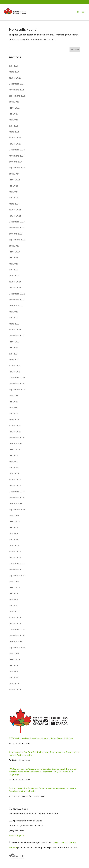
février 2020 (15, 426)
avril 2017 (14, 606)
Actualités (26, 743)
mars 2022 (14, 324)
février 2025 (15, 138)
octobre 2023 (16, 234)
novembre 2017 (17, 570)
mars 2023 (14, 276)
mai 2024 (13, 192)
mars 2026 (14, 72)
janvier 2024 (15, 216)
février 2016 (15, 689)
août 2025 (14, 102)
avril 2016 (14, 678)
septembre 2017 (17, 576)
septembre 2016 (17, 648)
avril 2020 (14, 414)
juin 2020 (13, 402)
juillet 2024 (14, 180)
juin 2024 (13, 186)
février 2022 (15, 330)
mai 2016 (13, 671)
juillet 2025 (14, 108)
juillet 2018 (14, 521)
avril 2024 (14, 198)
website (13, 847)
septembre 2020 (17, 390)
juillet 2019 (14, 450)
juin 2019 (13, 456)
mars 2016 (14, 683)
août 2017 (14, 581)
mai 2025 (13, 120)
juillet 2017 (14, 588)
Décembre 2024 (17, 150)
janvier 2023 (15, 288)
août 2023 (14, 246)
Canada (72, 842)
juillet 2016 (14, 659)
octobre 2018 (16, 504)
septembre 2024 (17, 168)
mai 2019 (13, 462)
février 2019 (15, 480)
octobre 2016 (16, 641)
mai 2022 (13, 312)
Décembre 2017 (17, 564)
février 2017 (15, 618)
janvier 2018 (15, 558)
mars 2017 (14, 611)
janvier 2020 (15, 432)
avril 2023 (14, 270)
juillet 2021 (14, 342)
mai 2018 (13, 534)
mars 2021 (14, 360)
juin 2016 (13, 666)
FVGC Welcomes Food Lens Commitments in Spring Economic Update (41, 738)
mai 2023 (13, 264)
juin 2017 (13, 594)
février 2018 (15, 551)
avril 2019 (14, 468)
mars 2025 (14, 132)
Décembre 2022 (17, 294)
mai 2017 (13, 600)
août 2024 (14, 174)
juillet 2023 (14, 252)
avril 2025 (14, 126)
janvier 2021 (15, 372)
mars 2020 (14, 420)
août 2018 (14, 516)
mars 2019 (14, 474)
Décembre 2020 (17, 378)
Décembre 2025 (17, 84)
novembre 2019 (17, 438)
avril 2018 (14, 540)
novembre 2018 (17, 498)
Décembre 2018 (17, 492)
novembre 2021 (17, 336)
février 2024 (15, 210)
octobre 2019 (16, 444)
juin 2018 (13, 528)
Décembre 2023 (17, 222)
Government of (61, 842)
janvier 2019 (15, 486)
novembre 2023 (17, 228)
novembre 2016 (17, 636)
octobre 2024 (16, 162)
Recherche (75, 50)
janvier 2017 (15, 624)
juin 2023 (13, 258)
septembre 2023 (17, 240)
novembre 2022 (17, 300)
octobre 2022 (16, 306)
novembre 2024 (17, 156)
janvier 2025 (15, 144)
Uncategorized (38, 796)
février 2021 (15, 366)
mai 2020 (13, 408)
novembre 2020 (17, 384)
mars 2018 (14, 546)
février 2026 (15, 78)
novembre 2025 (17, 90)
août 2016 (14, 653)
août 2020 (14, 396)
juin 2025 (13, 114)
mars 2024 (14, 204)
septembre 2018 (17, 510)
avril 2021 (14, 354)
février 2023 (15, 282)
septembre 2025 (17, 96)
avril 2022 (14, 318)
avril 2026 (14, 66)
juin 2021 (13, 348)
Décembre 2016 (17, 630)
